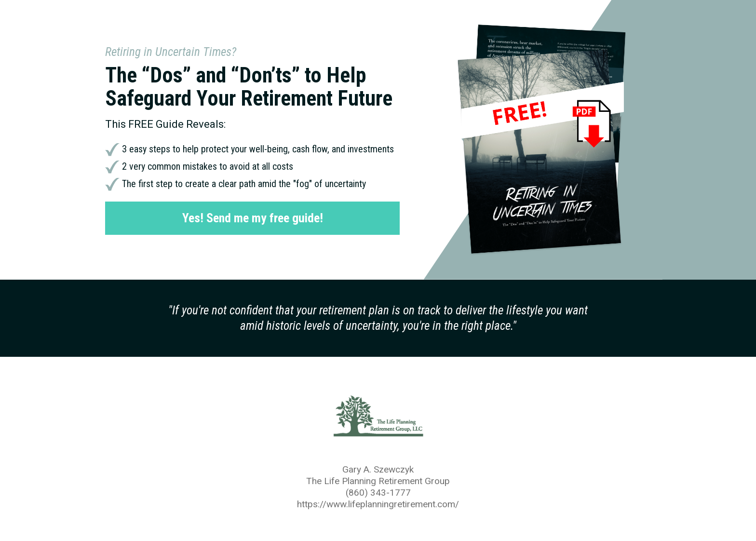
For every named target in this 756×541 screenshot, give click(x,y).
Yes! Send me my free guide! (253, 218)
